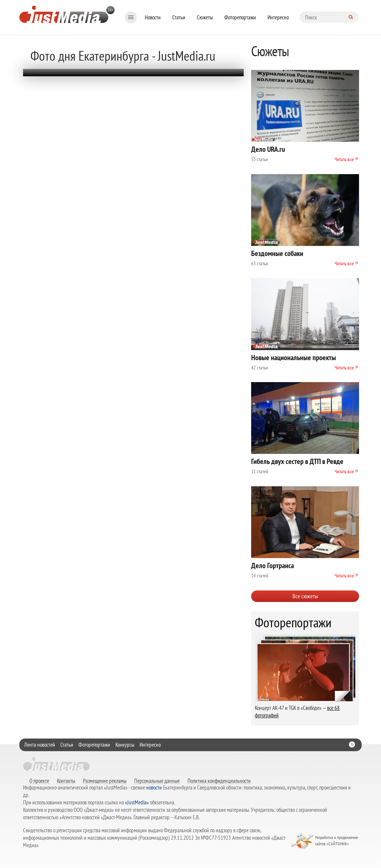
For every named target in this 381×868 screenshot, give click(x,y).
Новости (153, 17)
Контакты (66, 781)
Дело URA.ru (268, 149)
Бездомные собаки (277, 253)
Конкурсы (125, 745)
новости (154, 787)
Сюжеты (205, 17)
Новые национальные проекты (294, 358)
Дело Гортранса (273, 566)
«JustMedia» (137, 802)
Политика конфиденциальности (219, 781)
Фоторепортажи (240, 17)
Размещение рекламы (105, 781)
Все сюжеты (305, 596)
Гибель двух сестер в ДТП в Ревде (297, 461)
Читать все (344, 159)
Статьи (179, 17)
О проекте (39, 781)
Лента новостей (40, 745)
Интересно (278, 17)
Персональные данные (157, 781)
